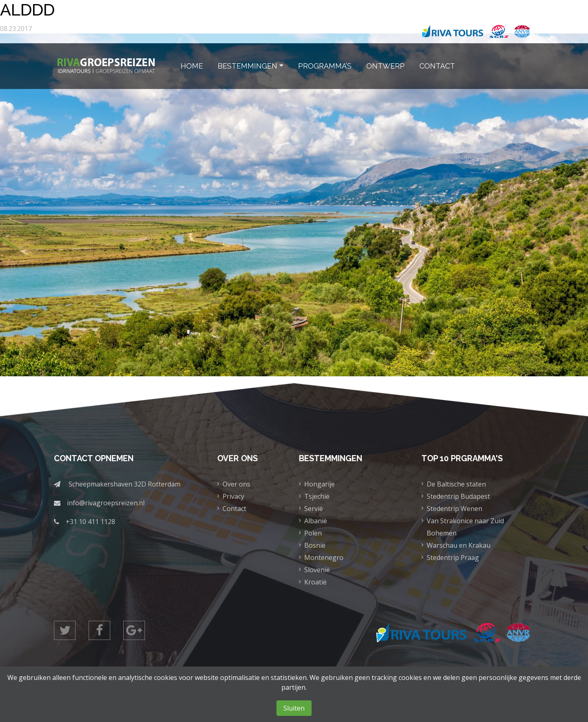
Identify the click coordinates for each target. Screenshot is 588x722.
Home (192, 66)
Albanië (316, 521)
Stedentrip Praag (453, 558)
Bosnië (315, 545)
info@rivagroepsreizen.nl (106, 503)
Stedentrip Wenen (454, 509)
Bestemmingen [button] (247, 66)
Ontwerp (385, 66)
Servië (314, 509)
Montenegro (324, 558)
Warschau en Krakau (459, 545)
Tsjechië (317, 496)
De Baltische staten (456, 484)
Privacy (233, 496)
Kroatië (315, 582)
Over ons (236, 484)
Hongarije (320, 484)
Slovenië (317, 570)
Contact (437, 66)
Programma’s (325, 66)
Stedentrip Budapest (458, 496)
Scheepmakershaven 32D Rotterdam (125, 484)
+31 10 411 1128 (90, 522)
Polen (313, 533)
